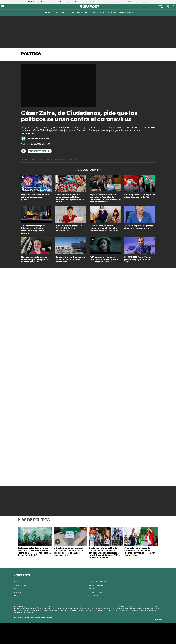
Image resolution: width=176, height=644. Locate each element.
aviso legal (92, 589)
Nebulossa (146, 2)
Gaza (138, 2)
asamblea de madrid (56, 160)
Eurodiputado (65, 2)
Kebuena (128, 633)
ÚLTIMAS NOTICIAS (126, 13)
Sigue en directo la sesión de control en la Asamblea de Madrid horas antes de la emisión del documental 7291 (105, 198)
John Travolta (117, 2)
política (47, 13)
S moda (103, 637)
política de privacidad (96, 592)
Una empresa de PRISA (39, 632)
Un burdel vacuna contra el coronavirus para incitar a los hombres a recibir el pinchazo (104, 228)
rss (16, 596)
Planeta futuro (120, 633)
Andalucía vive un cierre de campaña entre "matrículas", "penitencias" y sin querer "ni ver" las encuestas (140, 552)
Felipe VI (91, 2)
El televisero (91, 13)
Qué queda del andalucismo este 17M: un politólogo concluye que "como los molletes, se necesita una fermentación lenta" (34, 552)
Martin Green (54, 2)
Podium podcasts (83, 637)
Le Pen (98, 2)
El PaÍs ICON (93, 637)
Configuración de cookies (98, 582)
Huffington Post (64, 633)
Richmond (59, 637)
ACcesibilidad (93, 596)
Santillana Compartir (96, 630)
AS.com (114, 630)
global (56, 13)
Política (31, 54)
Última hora (161, 7)
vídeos (80, 13)
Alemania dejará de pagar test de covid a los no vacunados (139, 227)
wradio (84, 633)
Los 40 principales (72, 630)
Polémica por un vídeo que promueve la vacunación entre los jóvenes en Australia (104, 259)
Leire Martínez (129, 2)
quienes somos (20, 585)
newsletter (19, 592)
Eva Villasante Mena (40, 139)
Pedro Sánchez (42, 2)
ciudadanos (38, 160)
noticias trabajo (108, 13)
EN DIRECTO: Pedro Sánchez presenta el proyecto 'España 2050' (138, 259)
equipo (17, 582)
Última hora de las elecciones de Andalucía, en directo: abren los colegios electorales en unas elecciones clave (69, 552)
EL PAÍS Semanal (111, 633)
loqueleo (114, 637)
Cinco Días (93, 633)
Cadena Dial (102, 633)
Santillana (83, 630)
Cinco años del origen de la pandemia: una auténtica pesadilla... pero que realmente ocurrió (70, 198)
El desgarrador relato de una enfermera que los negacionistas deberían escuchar (36, 259)
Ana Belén (76, 2)
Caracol (131, 630)
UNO (77, 633)
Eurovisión (106, 2)
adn (122, 630)
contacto (18, 589)
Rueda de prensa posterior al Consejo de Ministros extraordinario (69, 228)
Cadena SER (106, 630)
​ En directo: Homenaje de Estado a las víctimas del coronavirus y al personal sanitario (33, 229)
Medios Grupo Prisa (39, 637)
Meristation (125, 637)
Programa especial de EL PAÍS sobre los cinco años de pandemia (35, 197)
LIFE (73, 13)
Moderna (71, 637)
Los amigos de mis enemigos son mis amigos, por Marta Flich (140, 196)
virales (65, 13)
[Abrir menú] (3, 7)
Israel (83, 2)
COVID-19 (73, 160)
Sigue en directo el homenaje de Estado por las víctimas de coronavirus (70, 259)
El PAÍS (61, 630)
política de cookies (95, 585)
